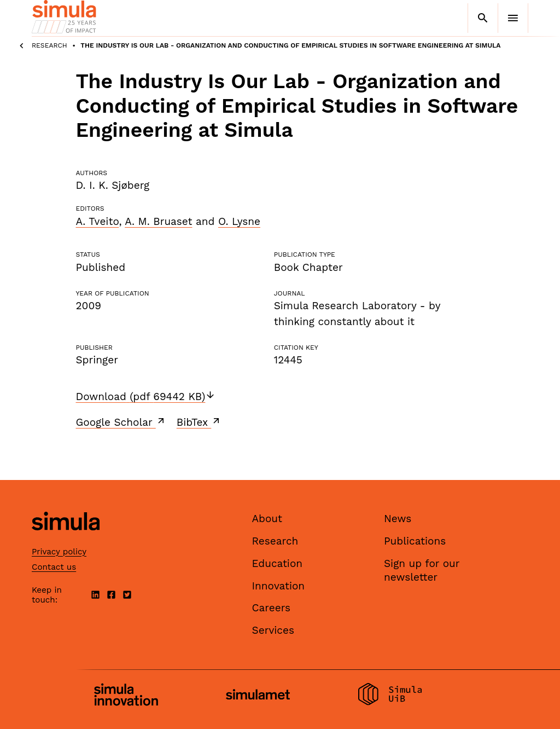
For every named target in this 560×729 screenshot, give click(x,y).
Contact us (54, 567)
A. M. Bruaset (158, 221)
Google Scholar (121, 422)
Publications (415, 541)
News (398, 519)
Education (278, 563)
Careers (272, 608)
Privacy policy (59, 552)
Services (273, 630)
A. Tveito (98, 221)
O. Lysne (239, 221)
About (267, 519)
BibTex (199, 422)
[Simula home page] (66, 540)
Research (49, 45)
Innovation (279, 586)
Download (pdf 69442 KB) (146, 397)
